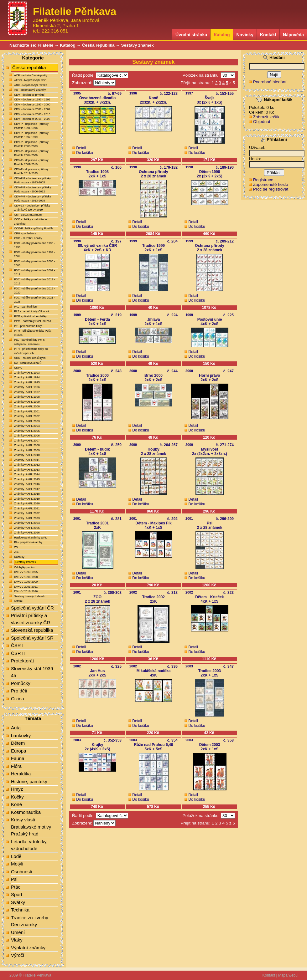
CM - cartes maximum (28, 215)
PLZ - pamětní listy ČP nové (32, 311)
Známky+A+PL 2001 (27, 411)
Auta (16, 728)
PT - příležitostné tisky (28, 326)
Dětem (18, 743)
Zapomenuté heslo (271, 184)
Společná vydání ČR (32, 608)
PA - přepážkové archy (28, 542)
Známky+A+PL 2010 (27, 455)
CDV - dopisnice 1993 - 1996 (32, 100)
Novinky (245, 35)
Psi (14, 879)
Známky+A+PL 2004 (27, 426)
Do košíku (84, 153)
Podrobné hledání (270, 82)
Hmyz (17, 789)
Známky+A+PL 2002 (27, 416)
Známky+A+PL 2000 (27, 406)
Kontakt (268, 35)
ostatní (18, 601)
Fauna (18, 758)
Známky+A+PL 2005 (27, 431)
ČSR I (17, 645)
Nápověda (293, 35)
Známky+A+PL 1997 (27, 392)
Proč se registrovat (271, 189)
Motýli (17, 864)
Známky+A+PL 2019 (27, 499)
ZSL (17, 552)
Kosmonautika (26, 812)
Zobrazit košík (266, 117)
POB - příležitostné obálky (30, 316)
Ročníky (19, 557)
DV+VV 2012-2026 (26, 591)
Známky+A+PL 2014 (27, 474)
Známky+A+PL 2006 (27, 436)
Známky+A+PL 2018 (27, 494)
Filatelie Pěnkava (37, 975)
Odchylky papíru (24, 567)
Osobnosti (22, 872)
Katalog (222, 35)
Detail (81, 148)
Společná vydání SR (32, 638)
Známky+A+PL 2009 (27, 450)
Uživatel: (257, 148)
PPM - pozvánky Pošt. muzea (33, 321)
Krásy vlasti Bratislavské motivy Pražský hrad (31, 827)
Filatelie (45, 45)
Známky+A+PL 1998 (27, 397)
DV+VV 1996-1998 (26, 577)
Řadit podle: (83, 75)
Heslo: (255, 159)
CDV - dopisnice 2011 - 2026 (32, 119)
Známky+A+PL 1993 (27, 373)
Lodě (16, 856)
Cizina (18, 699)
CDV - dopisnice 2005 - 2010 (32, 114)
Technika (20, 910)
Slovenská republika (32, 630)
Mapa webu (288, 975)
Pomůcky (21, 683)
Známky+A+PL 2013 (27, 470)
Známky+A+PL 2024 (27, 523)
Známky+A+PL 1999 (27, 402)
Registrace (263, 180)
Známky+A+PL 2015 (27, 479)
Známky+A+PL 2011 (27, 460)
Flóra (16, 766)
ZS (16, 547)
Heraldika (21, 774)
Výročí (18, 955)
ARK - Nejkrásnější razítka (31, 85)
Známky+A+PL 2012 (27, 465)
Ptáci (16, 887)
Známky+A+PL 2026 (27, 533)
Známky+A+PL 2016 (27, 484)
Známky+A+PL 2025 (27, 528)
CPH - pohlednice (25, 233)
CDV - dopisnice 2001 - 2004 (32, 109)
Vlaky (17, 940)
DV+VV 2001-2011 (26, 587)
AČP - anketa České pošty (31, 75)
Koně (16, 804)
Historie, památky (29, 781)
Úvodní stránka (191, 35)
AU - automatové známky (30, 90)
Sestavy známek (137, 45)
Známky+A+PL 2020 (27, 503)
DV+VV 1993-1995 (26, 572)
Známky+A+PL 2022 (27, 513)
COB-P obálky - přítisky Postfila (34, 228)
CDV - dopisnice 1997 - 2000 (32, 105)
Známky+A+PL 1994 (27, 377)
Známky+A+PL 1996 (27, 387)
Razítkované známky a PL (31, 538)
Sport (17, 894)
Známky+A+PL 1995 (27, 382)
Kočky (17, 797)
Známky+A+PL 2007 (27, 441)
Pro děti (19, 691)
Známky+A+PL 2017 (27, 489)
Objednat (262, 122)
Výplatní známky (28, 948)
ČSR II (18, 653)
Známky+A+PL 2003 (27, 421)
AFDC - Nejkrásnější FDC (30, 80)
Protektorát (22, 661)
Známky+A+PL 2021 (27, 508)
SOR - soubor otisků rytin (30, 358)
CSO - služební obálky (28, 238)
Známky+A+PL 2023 (27, 518)
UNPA (18, 368)
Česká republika (98, 45)
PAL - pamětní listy (26, 307)
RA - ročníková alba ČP (29, 363)
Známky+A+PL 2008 (27, 445)
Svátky (18, 902)
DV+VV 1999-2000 (26, 582)
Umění (18, 932)
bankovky (21, 735)
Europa (18, 751)
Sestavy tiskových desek (29, 596)
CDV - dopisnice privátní (29, 95)
